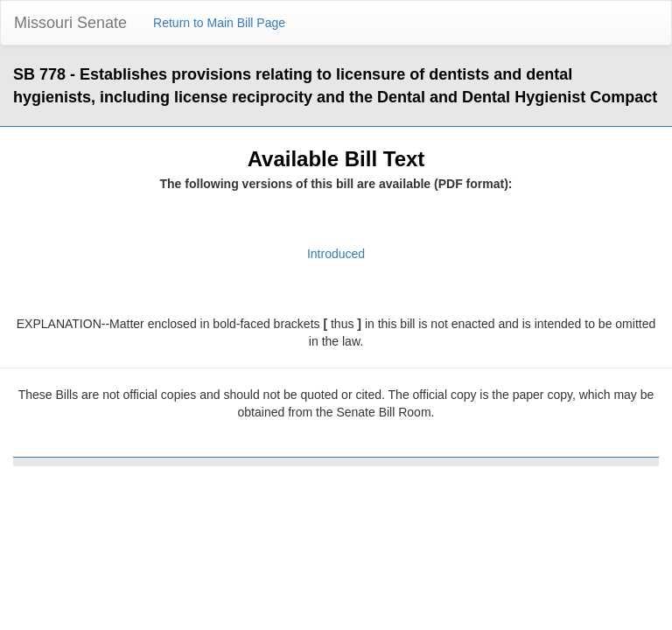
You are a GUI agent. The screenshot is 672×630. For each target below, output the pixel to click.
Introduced (336, 254)
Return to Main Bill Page (219, 23)
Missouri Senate (70, 23)
